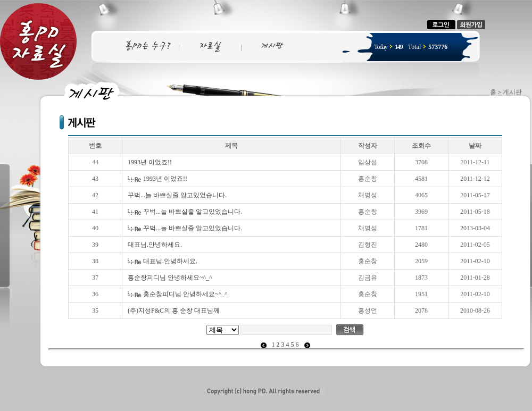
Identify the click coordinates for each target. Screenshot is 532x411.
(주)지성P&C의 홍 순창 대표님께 (174, 311)
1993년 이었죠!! (150, 162)
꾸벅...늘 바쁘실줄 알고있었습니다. (177, 195)
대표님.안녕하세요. (155, 245)
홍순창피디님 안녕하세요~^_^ (170, 278)
